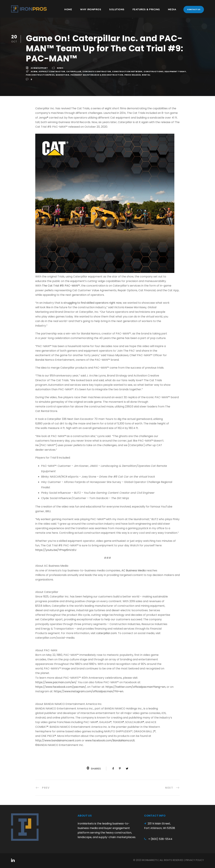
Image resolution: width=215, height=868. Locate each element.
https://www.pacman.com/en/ (56, 682)
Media (172, 10)
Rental (146, 75)
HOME (68, 10)
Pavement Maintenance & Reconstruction (97, 75)
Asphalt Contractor (52, 71)
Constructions (154, 71)
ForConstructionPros (40, 75)
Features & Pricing (146, 10)
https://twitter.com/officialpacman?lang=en (135, 687)
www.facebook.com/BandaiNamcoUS (110, 740)
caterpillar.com (106, 633)
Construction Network (127, 71)
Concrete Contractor (97, 71)
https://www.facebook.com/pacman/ (61, 687)
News (60, 68)
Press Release (133, 75)
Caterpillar (74, 71)
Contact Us (194, 9)
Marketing (63, 75)
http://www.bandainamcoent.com (58, 740)
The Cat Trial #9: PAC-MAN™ (61, 286)
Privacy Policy (195, 860)
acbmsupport (39, 68)
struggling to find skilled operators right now (93, 303)
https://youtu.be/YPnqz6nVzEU (56, 550)
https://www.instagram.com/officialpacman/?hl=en (89, 691)
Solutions (117, 10)
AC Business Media (134, 570)
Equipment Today (175, 71)
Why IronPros (91, 10)
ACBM (34, 71)
